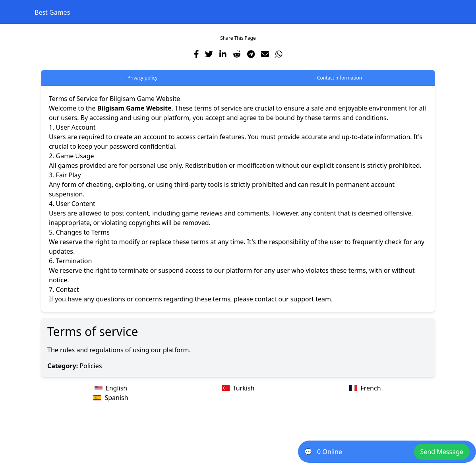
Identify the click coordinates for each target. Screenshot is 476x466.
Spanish (111, 398)
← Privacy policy (140, 78)
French (365, 388)
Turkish (238, 388)
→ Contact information (337, 78)
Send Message (442, 452)
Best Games (52, 12)
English (111, 388)
